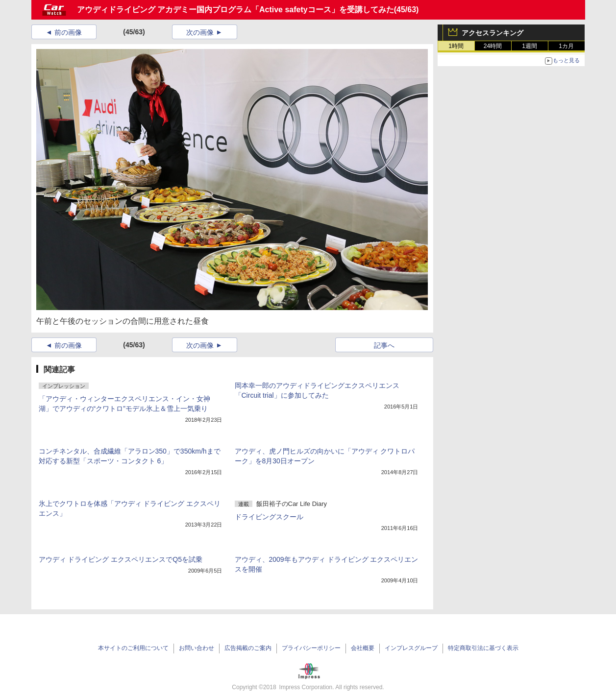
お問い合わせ (197, 648)
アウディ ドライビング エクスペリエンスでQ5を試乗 (121, 559)
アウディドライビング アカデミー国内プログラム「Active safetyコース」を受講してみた (235, 10)
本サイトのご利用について (133, 648)
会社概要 (363, 648)
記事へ (384, 345)
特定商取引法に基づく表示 (483, 648)
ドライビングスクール (269, 517)
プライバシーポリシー (311, 648)
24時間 (493, 46)
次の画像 (200, 32)
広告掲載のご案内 (248, 648)
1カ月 (566, 46)
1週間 (530, 46)
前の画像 (68, 32)
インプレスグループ (411, 648)
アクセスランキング (493, 33)
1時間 (456, 46)
